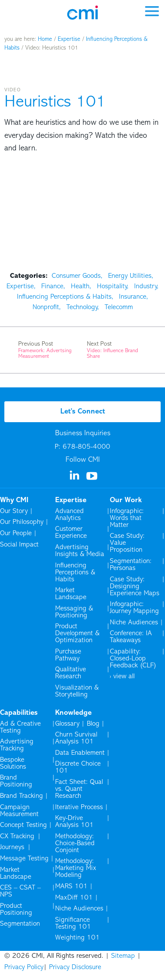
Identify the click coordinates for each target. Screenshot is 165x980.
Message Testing (24, 859)
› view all (122, 677)
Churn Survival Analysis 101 (76, 738)
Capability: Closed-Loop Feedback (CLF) (133, 659)
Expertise (69, 40)
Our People (16, 533)
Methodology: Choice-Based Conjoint (75, 843)
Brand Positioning (16, 781)
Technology (82, 307)
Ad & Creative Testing (20, 727)
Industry (145, 287)
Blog (93, 724)
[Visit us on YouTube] (92, 479)
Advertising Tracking (17, 745)
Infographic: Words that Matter (127, 518)
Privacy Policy (24, 967)
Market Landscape (71, 594)
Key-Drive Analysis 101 (74, 822)
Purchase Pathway (68, 655)
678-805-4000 (86, 447)
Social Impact (19, 545)
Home (45, 40)
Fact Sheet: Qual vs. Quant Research (79, 789)
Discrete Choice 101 (78, 767)
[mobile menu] (152, 11)
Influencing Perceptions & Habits (64, 297)
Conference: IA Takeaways (131, 637)
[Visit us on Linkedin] (75, 478)
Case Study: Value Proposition (127, 543)
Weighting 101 (78, 938)
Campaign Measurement (20, 811)
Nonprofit (46, 307)
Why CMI (14, 500)
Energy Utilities (130, 276)
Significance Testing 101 (73, 923)
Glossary (67, 724)
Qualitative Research (71, 673)
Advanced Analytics (69, 515)
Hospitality (112, 287)
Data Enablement (80, 753)
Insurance (133, 297)
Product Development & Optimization (77, 633)
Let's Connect (83, 412)
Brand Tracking (21, 796)
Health (80, 287)
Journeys (13, 847)
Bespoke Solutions (13, 763)
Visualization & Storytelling (77, 691)
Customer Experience (71, 533)
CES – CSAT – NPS (20, 891)
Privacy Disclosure (75, 967)
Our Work (126, 500)
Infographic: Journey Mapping (134, 608)
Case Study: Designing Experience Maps (135, 587)
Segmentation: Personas (131, 565)
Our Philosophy (22, 522)
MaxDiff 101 (74, 898)
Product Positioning (17, 910)
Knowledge (73, 713)
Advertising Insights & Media (80, 551)
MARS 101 (71, 887)
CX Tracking (18, 837)
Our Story (14, 511)
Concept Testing (23, 825)
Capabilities (19, 713)
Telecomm (119, 307)
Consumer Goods (76, 276)
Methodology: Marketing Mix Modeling (76, 868)
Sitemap (123, 956)
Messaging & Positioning (74, 612)
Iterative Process (79, 807)
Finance (52, 287)
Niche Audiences (134, 623)
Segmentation (20, 924)
